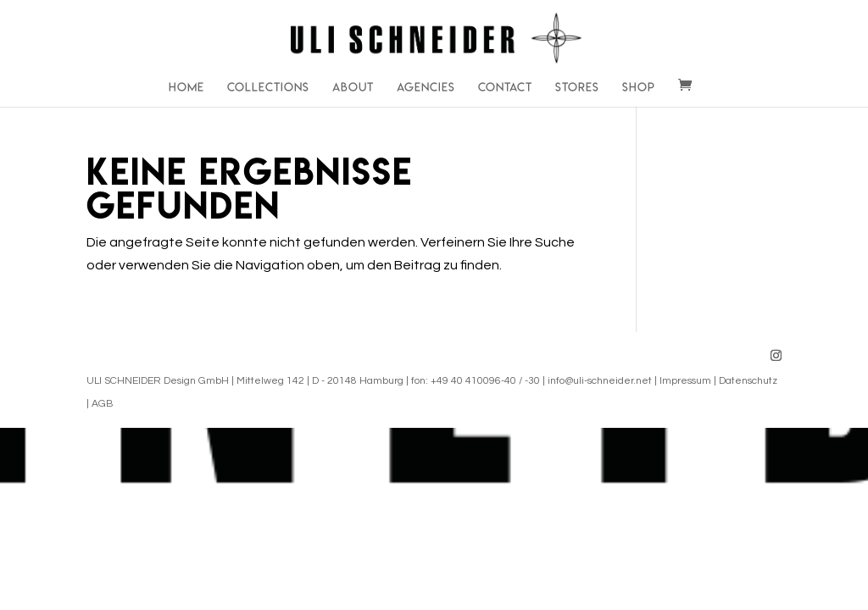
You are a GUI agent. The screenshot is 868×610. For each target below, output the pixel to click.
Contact (505, 88)
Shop (639, 88)
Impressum (685, 381)
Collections (268, 88)
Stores (577, 88)
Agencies (426, 88)
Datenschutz (748, 381)
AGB (102, 404)
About (353, 88)
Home (186, 88)
